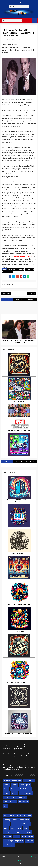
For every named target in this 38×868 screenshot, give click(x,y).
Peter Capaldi (25, 787)
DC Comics (26, 826)
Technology (8, 842)
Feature (7, 782)
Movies (31, 782)
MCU (24, 838)
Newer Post (6, 295)
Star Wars (15, 826)
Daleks (29, 834)
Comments (31, 463)
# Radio (21, 269)
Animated (7, 838)
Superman (19, 842)
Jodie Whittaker (26, 795)
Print (6, 817)
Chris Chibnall (9, 799)
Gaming (7, 821)
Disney (6, 795)
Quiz (6, 808)
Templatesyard (25, 859)
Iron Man (29, 842)
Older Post (32, 295)
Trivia (14, 821)
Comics (15, 787)
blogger (31, 301)
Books (6, 791)
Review (7, 787)
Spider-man (22, 799)
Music (6, 830)
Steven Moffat (16, 830)
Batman (15, 795)
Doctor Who (17, 782)
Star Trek (14, 791)
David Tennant (26, 791)
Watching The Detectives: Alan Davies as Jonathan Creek (19, 343)
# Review (28, 269)
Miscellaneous (26, 817)
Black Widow (23, 803)
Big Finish (14, 817)
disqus (7, 301)
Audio (30, 838)
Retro (26, 830)
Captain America (10, 803)
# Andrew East (13, 269)
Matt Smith (20, 834)
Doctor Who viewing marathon (22, 256)
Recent (19, 463)
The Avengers (9, 847)
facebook (19, 301)
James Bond (8, 834)
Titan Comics (24, 821)
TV (25, 782)
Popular (7, 463)
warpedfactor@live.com (11, 771)
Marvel (6, 826)
